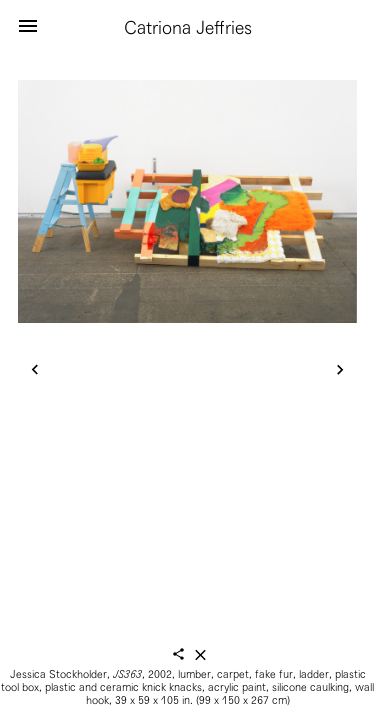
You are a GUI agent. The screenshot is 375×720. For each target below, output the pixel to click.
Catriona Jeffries (188, 27)
